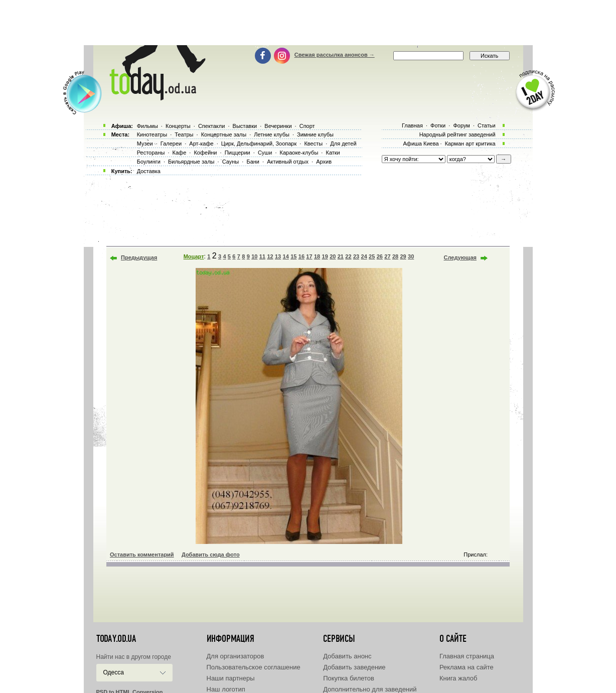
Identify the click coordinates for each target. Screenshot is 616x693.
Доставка (149, 171)
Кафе (180, 153)
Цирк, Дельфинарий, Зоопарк (259, 144)
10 (254, 256)
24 (364, 256)
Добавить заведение (354, 667)
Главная (412, 125)
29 (403, 256)
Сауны (231, 162)
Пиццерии (238, 153)
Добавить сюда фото (211, 555)
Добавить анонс (347, 656)
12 (270, 256)
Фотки (438, 125)
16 (301, 256)
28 (395, 256)
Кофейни (205, 153)
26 (380, 256)
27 (387, 256)
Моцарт (194, 256)
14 (286, 256)
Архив (324, 162)
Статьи (487, 125)
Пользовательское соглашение (254, 667)
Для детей (343, 144)
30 (411, 256)
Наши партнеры (231, 678)
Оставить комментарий (142, 555)
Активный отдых (288, 162)
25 (372, 256)
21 (341, 256)
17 (309, 256)
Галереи (171, 144)
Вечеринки (278, 126)
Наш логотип (226, 689)
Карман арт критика (470, 144)
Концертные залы (224, 134)
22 (348, 256)
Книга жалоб (458, 678)
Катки (333, 153)
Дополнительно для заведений (370, 689)
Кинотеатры (152, 134)
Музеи (145, 144)
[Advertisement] (308, 23)
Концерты (178, 126)
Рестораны (151, 153)
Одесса (114, 672)
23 (356, 256)
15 (293, 256)
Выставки (245, 126)
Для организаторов (236, 656)
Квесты (313, 144)
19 (325, 256)
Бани (253, 162)
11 (262, 256)
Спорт (307, 126)
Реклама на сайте (467, 667)
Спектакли (212, 126)
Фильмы (147, 126)
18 (317, 256)
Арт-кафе (201, 144)
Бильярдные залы (191, 162)
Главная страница (467, 656)
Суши (265, 153)
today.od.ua (116, 639)
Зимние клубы (315, 134)
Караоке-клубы (299, 153)
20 (333, 256)
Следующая (460, 257)
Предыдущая (139, 257)
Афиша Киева (421, 144)
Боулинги (149, 162)
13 (278, 256)
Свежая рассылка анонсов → (335, 55)
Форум (461, 125)
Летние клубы (272, 134)
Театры (184, 134)
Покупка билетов (349, 678)
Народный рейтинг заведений (457, 134)
